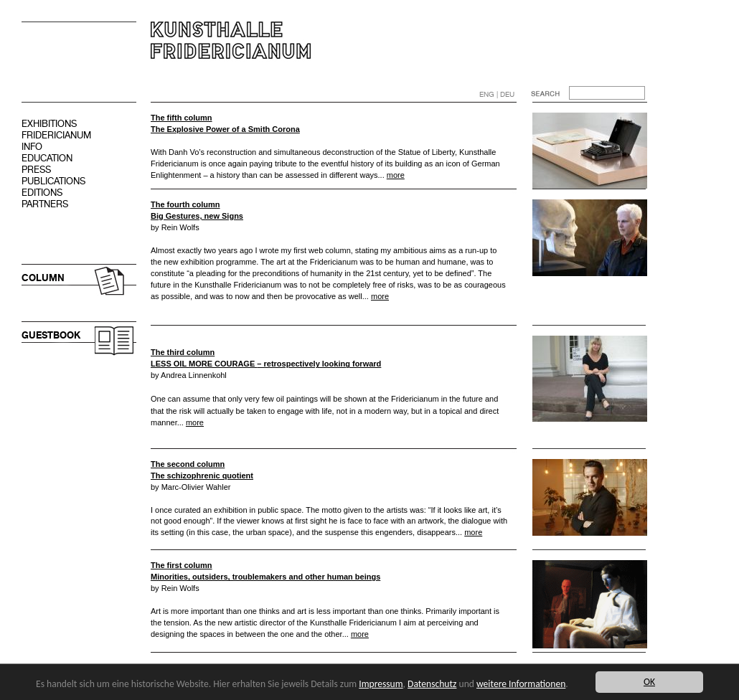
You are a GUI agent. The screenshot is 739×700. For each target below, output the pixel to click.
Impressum (381, 684)
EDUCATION (47, 158)
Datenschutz (432, 684)
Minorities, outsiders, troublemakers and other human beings (265, 577)
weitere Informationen (521, 684)
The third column (183, 352)
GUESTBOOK (51, 335)
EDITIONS (42, 193)
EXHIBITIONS (49, 124)
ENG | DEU (497, 94)
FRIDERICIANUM (56, 135)
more (396, 175)
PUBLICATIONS (53, 181)
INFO (32, 147)
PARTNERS (45, 204)
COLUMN (43, 278)
